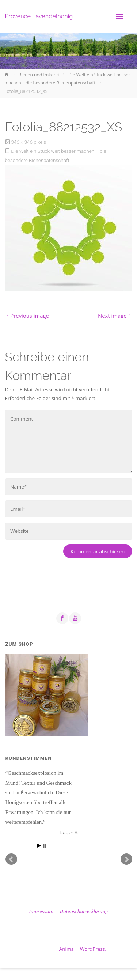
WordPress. (93, 949)
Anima (66, 949)
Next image (115, 316)
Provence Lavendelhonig (39, 16)
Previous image (27, 316)
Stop (45, 846)
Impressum (41, 911)
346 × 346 (22, 142)
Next (126, 859)
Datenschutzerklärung (84, 911)
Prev (11, 859)
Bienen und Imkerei (39, 75)
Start (39, 846)
